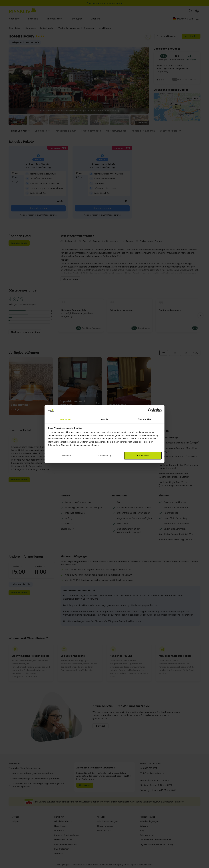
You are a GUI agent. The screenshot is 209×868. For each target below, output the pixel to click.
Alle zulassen (143, 456)
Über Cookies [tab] (144, 419)
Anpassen (105, 456)
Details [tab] (104, 419)
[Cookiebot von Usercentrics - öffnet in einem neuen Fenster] (150, 411)
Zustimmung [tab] (65, 419)
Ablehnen (66, 456)
